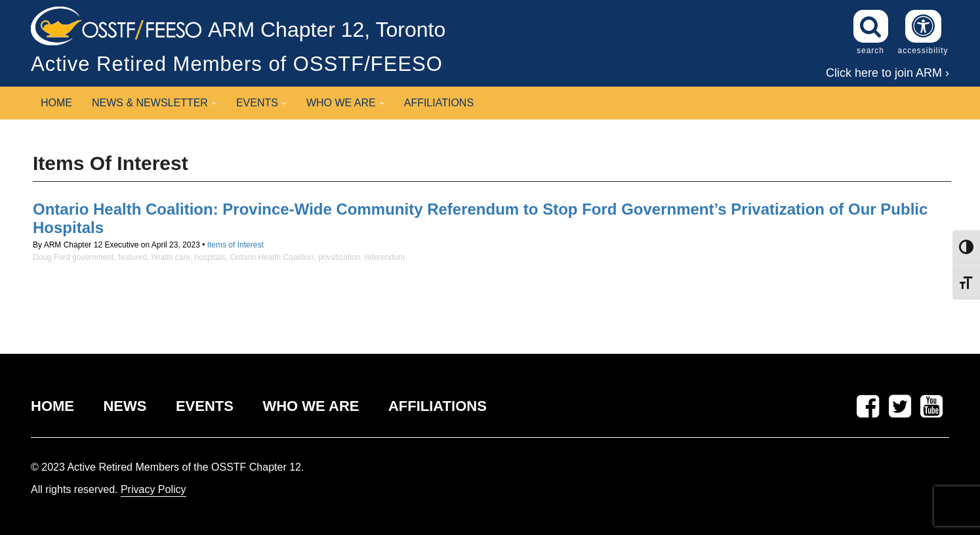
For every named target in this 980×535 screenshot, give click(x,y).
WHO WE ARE (311, 406)
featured (133, 257)
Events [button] (261, 103)
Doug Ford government (73, 257)
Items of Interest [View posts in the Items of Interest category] (235, 245)
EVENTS (205, 406)
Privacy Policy (153, 489)
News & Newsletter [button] (154, 103)
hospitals (210, 257)
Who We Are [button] (345, 103)
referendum (385, 257)
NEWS (125, 406)
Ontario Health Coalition (272, 257)
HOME (52, 406)
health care (171, 257)
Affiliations (439, 103)
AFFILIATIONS (438, 406)
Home (56, 103)
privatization (339, 257)
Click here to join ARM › (888, 73)
